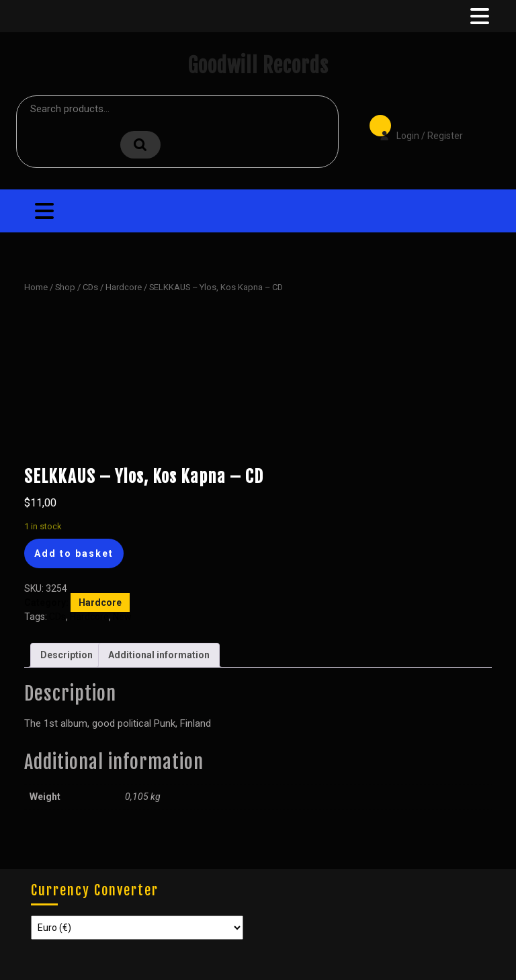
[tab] (478, 16)
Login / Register (415, 126)
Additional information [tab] (159, 655)
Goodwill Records (258, 65)
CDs (90, 287)
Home (36, 287)
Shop (65, 287)
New (122, 617)
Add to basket (74, 553)
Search (140, 145)
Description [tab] (67, 655)
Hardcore (124, 287)
